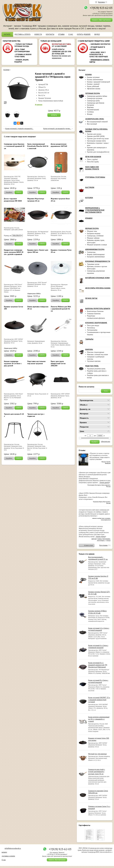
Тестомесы (91, 328)
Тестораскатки (92, 330)
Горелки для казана (94, 134)
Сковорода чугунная (95, 98)
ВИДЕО (97, 34)
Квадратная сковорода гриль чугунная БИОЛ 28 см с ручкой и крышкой (14, 252)
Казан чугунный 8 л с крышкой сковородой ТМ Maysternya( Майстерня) (98, 665)
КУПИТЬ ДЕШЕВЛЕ (84, 34)
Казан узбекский (93, 86)
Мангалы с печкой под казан (97, 354)
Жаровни (90, 107)
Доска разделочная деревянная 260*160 (59, 145)
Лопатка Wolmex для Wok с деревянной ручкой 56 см (61, 309)
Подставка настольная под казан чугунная (36, 362)
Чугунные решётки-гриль (96, 369)
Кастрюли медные (94, 233)
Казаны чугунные (93, 77)
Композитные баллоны (95, 311)
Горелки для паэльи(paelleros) (98, 152)
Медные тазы (92, 231)
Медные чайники (93, 238)
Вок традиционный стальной (97, 122)
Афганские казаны (94, 89)
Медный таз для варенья (97, 754)
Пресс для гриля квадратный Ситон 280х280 (58, 363)
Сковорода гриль (93, 101)
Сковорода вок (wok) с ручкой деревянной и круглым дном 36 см (97, 772)
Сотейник (90, 112)
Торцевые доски (93, 264)
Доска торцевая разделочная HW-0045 (13, 200)
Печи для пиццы (93, 325)
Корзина (101, 2)
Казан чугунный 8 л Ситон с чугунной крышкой (98, 681)
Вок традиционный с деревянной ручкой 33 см (98, 558)
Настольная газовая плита (96, 141)
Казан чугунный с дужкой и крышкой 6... (19, 129)
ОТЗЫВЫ (61, 34)
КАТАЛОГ (7, 34)
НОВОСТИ (38, 34)
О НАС (71, 34)
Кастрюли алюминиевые (96, 257)
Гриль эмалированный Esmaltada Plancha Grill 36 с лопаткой (38, 146)
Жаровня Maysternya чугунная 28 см (36, 200)
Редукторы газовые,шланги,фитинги (96, 317)
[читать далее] (104, 483)
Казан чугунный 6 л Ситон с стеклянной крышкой (98, 646)
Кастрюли (90, 105)
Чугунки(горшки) (93, 110)
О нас (4, 860)
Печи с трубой (92, 159)
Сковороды (91, 252)
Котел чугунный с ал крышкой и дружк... (57, 129)
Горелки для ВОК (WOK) (96, 136)
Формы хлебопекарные (96, 254)
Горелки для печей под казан (98, 139)
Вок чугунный (92, 124)
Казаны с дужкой (93, 84)
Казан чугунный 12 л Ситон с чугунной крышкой (99, 629)
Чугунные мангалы (94, 361)
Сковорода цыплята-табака (97, 96)
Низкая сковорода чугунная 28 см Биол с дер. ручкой (13, 363)
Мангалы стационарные (96, 352)
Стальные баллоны (94, 314)
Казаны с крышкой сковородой (98, 82)
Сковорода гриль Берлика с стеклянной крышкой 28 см (14, 146)
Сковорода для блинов (96, 103)
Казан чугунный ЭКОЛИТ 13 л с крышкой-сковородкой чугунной (99, 700)
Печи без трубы (93, 162)
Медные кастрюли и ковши (97, 245)
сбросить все (106, 442)
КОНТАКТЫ (50, 34)
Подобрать (95, 442)
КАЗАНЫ (6, 70)
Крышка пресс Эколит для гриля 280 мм (38, 251)
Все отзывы (103, 545)
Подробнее (9, 192)
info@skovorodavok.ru (13, 848)
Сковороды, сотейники (95, 236)
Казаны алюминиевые (95, 80)
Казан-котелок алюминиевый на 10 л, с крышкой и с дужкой (99, 719)
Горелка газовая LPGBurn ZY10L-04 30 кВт (97, 612)
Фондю (90, 114)
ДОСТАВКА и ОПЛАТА (22, 34)
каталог (4, 852)
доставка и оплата (8, 856)
